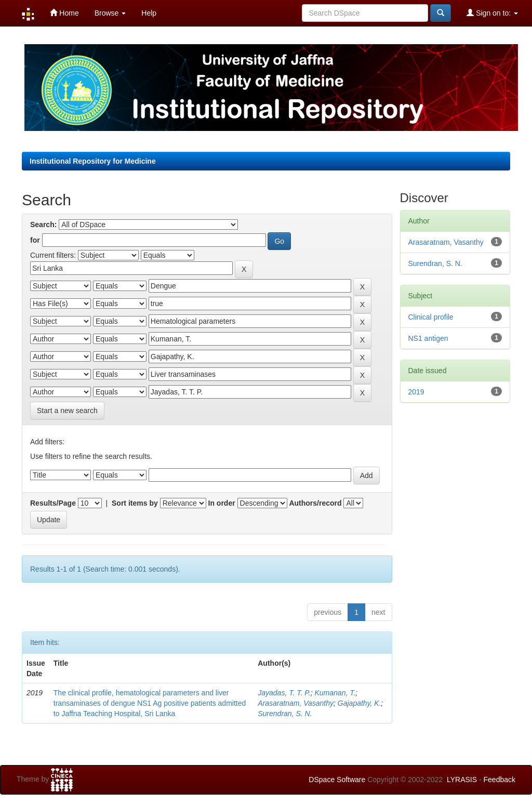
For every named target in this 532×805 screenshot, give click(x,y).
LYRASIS (462, 780)
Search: (43, 225)
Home (64, 13)
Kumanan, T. (335, 693)
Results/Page (53, 503)
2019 (416, 392)
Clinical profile (431, 317)
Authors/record (315, 503)
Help (149, 13)
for (35, 240)
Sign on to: (492, 13)
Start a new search (67, 411)
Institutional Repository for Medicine (93, 161)
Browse (110, 13)
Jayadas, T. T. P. (284, 693)
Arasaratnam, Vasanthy (296, 703)
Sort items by (135, 503)
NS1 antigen (428, 338)
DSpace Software (337, 780)
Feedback (500, 780)
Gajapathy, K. (360, 703)
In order (222, 503)
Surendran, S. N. (285, 714)
